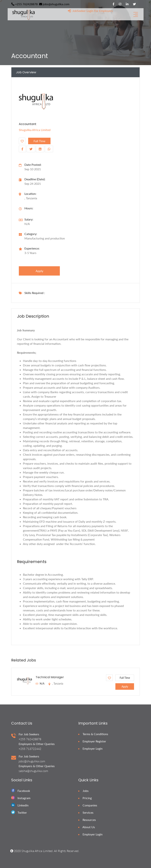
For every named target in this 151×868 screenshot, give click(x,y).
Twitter (22, 812)
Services (86, 812)
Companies (88, 805)
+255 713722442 (30, 749)
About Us (87, 827)
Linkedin (23, 805)
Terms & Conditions (93, 734)
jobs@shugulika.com (54, 4)
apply (39, 271)
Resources (87, 820)
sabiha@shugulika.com (33, 771)
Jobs (83, 791)
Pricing (85, 798)
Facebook (24, 791)
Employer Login (90, 748)
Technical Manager (50, 677)
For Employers (103, 11)
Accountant (28, 124)
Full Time (39, 141)
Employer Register (92, 741)
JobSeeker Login (81, 11)
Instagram (24, 798)
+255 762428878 (25, 4)
